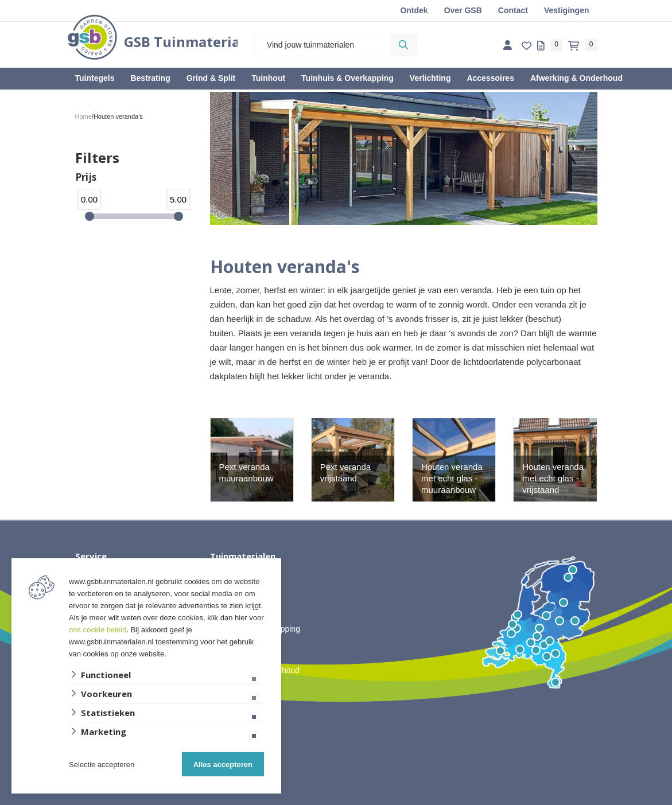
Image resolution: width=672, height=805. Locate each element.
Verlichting (430, 78)
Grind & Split (211, 78)
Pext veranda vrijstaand (345, 472)
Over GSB (463, 10)
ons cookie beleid (98, 630)
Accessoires (490, 78)
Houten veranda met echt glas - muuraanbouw (452, 478)
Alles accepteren (223, 765)
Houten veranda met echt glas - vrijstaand (553, 478)
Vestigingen (567, 10)
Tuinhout (268, 78)
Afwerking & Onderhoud (576, 78)
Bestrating (150, 78)
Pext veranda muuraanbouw (246, 472)
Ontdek (414, 10)
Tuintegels (95, 78)
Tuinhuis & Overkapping (347, 78)
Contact (513, 10)
